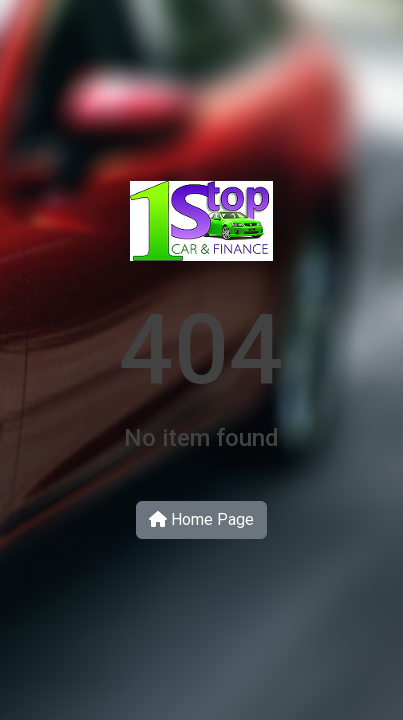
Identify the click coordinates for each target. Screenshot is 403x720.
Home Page (201, 519)
